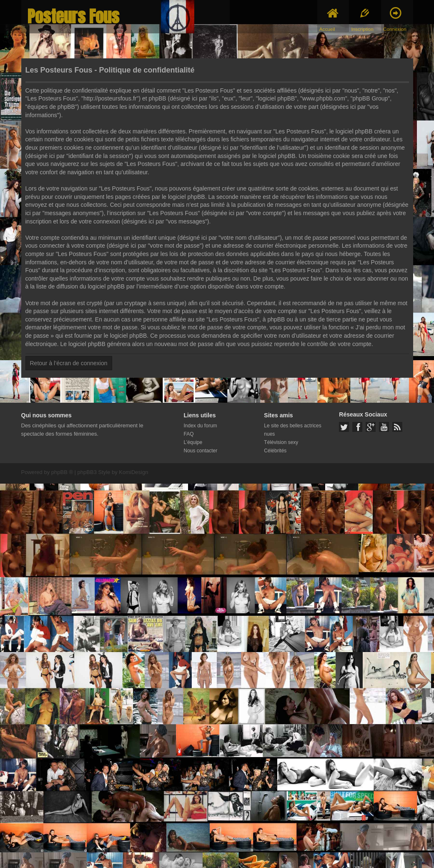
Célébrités (275, 451)
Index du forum (201, 426)
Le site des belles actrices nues (292, 430)
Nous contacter (201, 451)
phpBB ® (62, 472)
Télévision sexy (281, 442)
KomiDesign (133, 472)
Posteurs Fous (73, 16)
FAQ (189, 434)
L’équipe (193, 442)
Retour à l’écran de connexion (69, 363)
